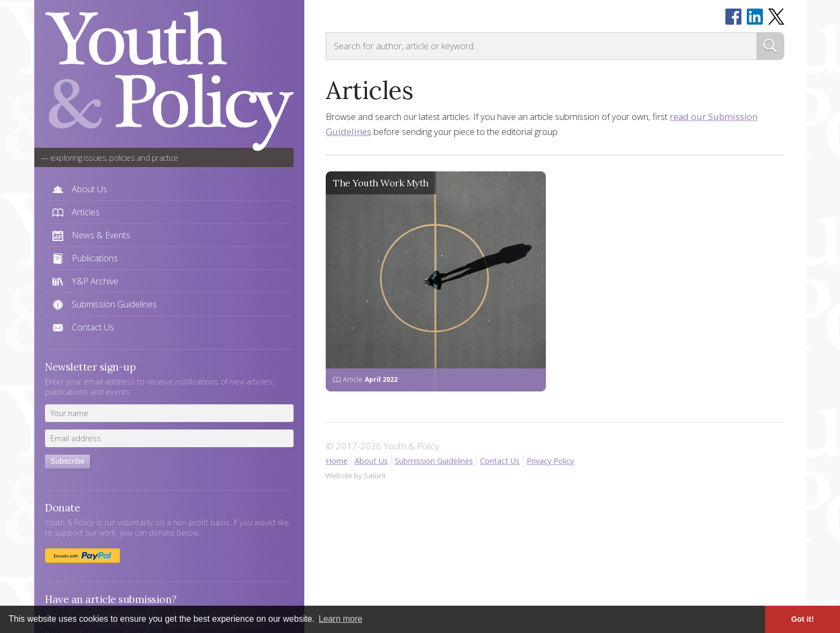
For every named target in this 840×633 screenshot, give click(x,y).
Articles (86, 212)
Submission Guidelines (114, 304)
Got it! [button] (802, 619)
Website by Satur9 (356, 476)
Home (337, 461)
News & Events (101, 235)
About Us (89, 189)
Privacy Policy (550, 461)
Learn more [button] (341, 619)
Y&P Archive (95, 281)
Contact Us (93, 327)
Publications (95, 258)
